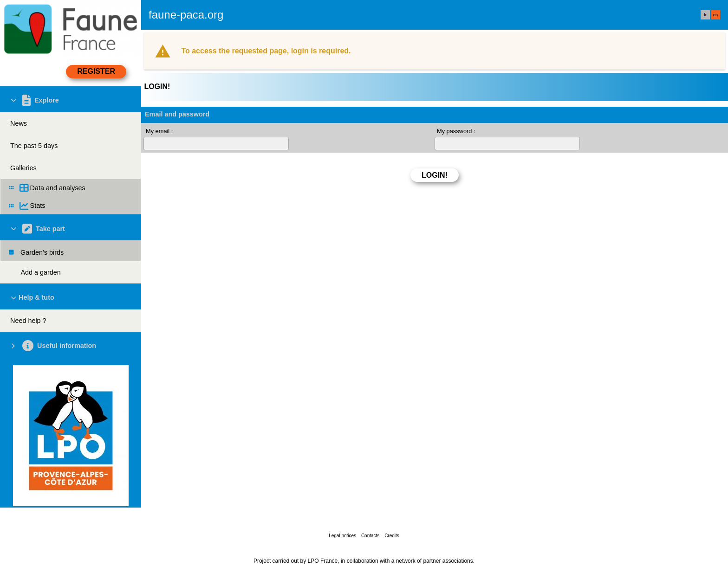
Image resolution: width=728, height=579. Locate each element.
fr (705, 15)
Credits (392, 536)
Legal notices (342, 536)
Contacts (370, 536)
